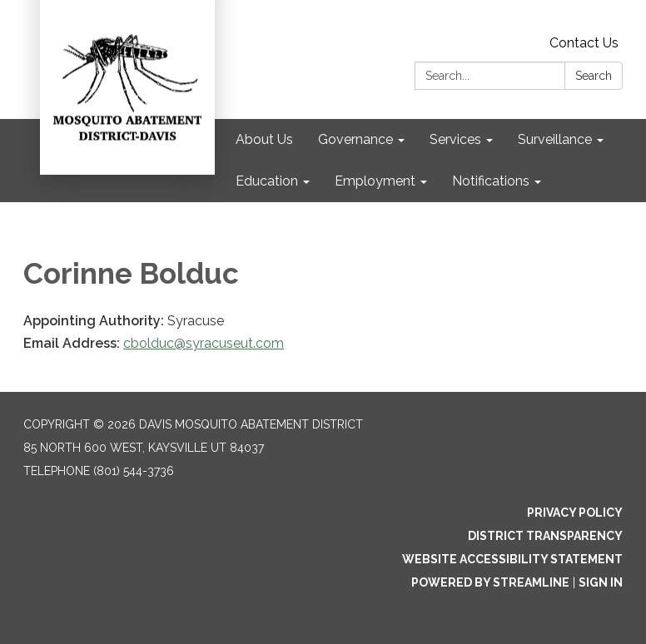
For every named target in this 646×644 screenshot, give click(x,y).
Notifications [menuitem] (491, 181)
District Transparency (545, 536)
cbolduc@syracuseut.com (204, 343)
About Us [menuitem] (264, 139)
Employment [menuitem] (375, 181)
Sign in (601, 582)
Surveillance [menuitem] (555, 139)
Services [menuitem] (455, 139)
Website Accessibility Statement (512, 559)
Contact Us (584, 43)
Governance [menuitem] (355, 139)
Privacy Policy (575, 513)
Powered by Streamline (490, 582)
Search (594, 76)
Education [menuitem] (267, 181)
